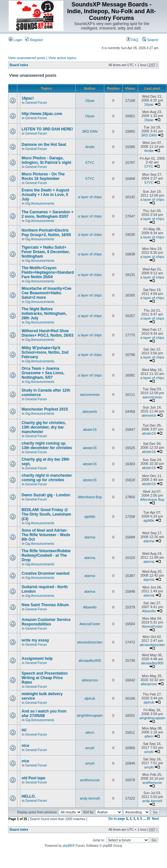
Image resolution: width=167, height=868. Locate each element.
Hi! (24, 730)
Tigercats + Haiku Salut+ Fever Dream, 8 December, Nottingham (46, 252)
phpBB (68, 846)
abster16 (90, 430)
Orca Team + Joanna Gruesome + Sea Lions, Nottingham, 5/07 (43, 373)
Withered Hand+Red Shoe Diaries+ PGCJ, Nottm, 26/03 (47, 333)
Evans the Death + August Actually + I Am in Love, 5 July (45, 195)
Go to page (117, 819)
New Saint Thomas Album (45, 605)
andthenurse (90, 780)
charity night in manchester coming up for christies (47, 478)
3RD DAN (90, 131)
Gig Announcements (40, 204)
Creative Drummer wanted (46, 573)
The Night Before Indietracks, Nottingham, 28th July (44, 314)
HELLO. (29, 796)
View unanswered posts (27, 58)
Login (15, 40)
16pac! (28, 98)
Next (155, 819)
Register (34, 40)
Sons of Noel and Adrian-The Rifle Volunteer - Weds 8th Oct (46, 535)
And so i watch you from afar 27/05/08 (44, 713)
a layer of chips (90, 197)
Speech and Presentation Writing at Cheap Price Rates (45, 678)
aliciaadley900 (90, 660)
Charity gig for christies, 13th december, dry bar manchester (44, 427)
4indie (90, 147)
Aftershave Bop (90, 497)
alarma (90, 537)
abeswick (90, 412)
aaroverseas (90, 394)
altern (90, 732)
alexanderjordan (90, 642)
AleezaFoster (90, 624)
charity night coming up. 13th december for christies (47, 446)
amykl (90, 748)
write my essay (35, 640)
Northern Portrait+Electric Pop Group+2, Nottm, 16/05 (46, 233)
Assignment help (37, 659)
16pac (90, 101)
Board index (19, 65)
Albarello (90, 607)
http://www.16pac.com (42, 114)
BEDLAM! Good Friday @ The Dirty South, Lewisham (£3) (46, 514)
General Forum (36, 103)
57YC (90, 163)
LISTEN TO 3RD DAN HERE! (47, 129)
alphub (90, 698)
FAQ (132, 40)
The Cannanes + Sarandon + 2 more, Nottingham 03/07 (47, 214)
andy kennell (90, 798)
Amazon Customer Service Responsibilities (46, 622)
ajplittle (90, 517)
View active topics (62, 58)
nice (25, 746)
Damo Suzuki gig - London (46, 495)
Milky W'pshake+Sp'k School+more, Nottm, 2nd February (45, 352)
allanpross (90, 680)
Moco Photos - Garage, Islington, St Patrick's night (46, 160)
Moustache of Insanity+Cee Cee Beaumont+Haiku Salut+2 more (46, 293)
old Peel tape (33, 778)
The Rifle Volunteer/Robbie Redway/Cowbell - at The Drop (46, 555)
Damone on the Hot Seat (44, 145)
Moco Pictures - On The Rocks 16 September (43, 176)
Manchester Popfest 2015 (45, 409)
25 (148, 819)
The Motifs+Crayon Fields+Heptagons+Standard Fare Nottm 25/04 (48, 272)
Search (150, 40)
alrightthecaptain (90, 715)
